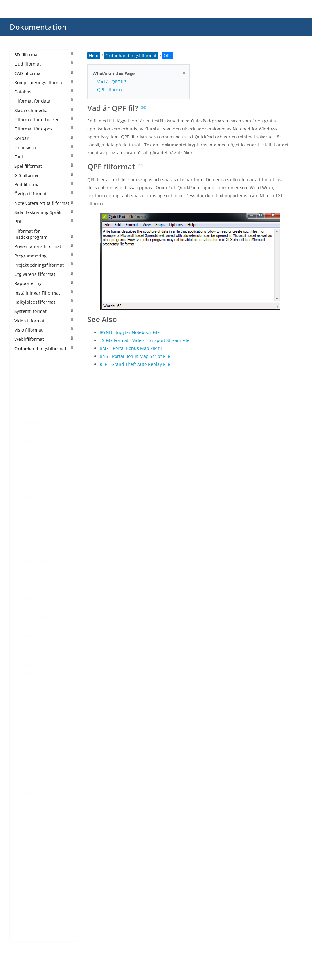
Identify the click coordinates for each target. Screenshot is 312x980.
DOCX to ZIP (33, 710)
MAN (26, 822)
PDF (44, 222)
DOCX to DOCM (36, 478)
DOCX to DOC (34, 469)
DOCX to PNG (34, 599)
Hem (94, 56)
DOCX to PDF (33, 590)
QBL (25, 868)
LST (24, 803)
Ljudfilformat (44, 64)
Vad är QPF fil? (112, 82)
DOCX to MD (33, 552)
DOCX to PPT (33, 608)
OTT (25, 859)
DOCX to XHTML (37, 691)
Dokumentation (38, 27)
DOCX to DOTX (35, 497)
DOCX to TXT (33, 673)
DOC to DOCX (34, 413)
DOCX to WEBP (35, 682)
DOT (25, 729)
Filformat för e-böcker (44, 120)
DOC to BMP (33, 395)
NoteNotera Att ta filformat (44, 203)
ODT (25, 849)
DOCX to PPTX (34, 617)
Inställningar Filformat (44, 293)
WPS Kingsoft (34, 933)
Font (44, 157)
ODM (26, 840)
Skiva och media (44, 110)
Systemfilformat (44, 311)
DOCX (26, 451)
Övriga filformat (44, 194)
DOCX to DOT (34, 488)
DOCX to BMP (34, 460)
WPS (25, 924)
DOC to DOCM (35, 404)
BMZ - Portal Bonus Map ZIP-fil (131, 348)
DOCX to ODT (34, 571)
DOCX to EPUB (35, 515)
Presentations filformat (44, 246)
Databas (44, 92)
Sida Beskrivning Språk (44, 212)
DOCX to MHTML (37, 562)
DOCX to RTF (33, 636)
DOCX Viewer (34, 719)
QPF (25, 877)
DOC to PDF (32, 432)
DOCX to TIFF (34, 664)
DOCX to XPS (33, 701)
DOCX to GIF (33, 525)
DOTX (26, 747)
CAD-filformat (44, 73)
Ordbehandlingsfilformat (44, 349)
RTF (24, 896)
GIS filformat (44, 175)
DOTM (27, 738)
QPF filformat (110, 90)
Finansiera (44, 147)
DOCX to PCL (33, 580)
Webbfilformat (44, 339)
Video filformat (44, 321)
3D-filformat (44, 55)
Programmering (44, 256)
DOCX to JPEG (34, 543)
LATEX (27, 794)
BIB (24, 376)
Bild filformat (44, 184)
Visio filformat (44, 330)
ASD (25, 367)
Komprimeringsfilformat (44, 83)
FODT (26, 775)
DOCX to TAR (34, 654)
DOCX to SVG (34, 645)
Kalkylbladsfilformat (44, 302)
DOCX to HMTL (35, 534)
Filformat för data (44, 101)
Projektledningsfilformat (44, 265)
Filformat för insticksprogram (44, 234)
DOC (25, 386)
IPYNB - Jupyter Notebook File (130, 332)
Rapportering (44, 283)
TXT (24, 905)
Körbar (44, 138)
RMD (25, 886)
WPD (25, 914)
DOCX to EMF (34, 506)
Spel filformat (44, 166)
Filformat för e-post (44, 129)
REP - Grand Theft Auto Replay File (135, 364)
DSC (25, 757)
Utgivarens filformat (44, 274)
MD (24, 831)
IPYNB (27, 784)
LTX (24, 812)
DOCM (27, 441)
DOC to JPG (32, 423)
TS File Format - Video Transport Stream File (145, 340)
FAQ (25, 766)
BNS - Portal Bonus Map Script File (135, 356)
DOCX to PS (32, 627)
